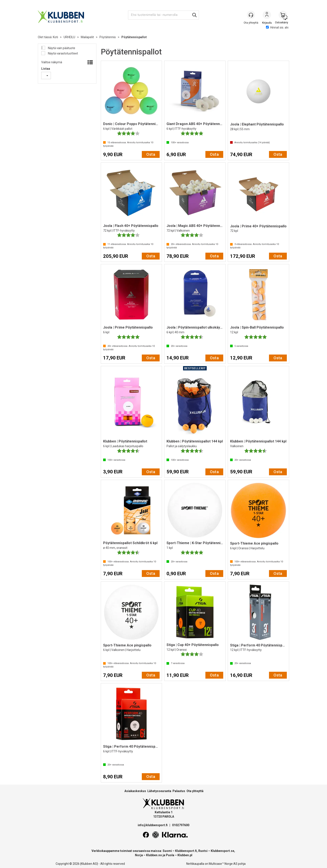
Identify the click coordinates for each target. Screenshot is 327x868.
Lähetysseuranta (159, 791)
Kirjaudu (267, 15)
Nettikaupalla (195, 864)
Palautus (179, 791)
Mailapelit (87, 37)
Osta (151, 154)
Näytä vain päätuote (61, 48)
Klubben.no (154, 855)
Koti (55, 37)
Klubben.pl (185, 855)
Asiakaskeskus (135, 791)
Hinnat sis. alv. (277, 27)
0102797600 (181, 825)
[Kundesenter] (251, 15)
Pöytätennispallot (134, 37)
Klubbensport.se (222, 851)
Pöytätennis (108, 37)
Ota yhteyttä (195, 791)
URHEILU (69, 37)
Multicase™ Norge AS (223, 864)
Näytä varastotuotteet (63, 53)
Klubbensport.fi (186, 851)
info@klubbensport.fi (153, 825)
